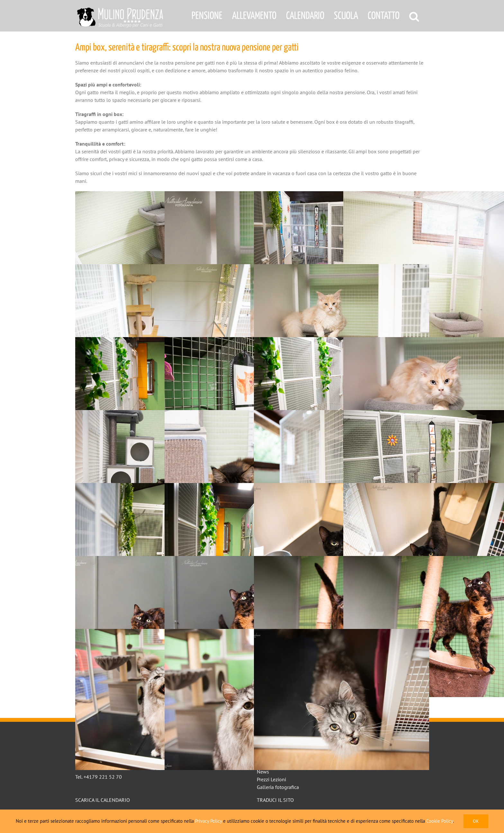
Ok (476, 821)
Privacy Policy (208, 821)
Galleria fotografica (278, 787)
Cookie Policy (440, 821)
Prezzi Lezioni (271, 779)
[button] (414, 16)
